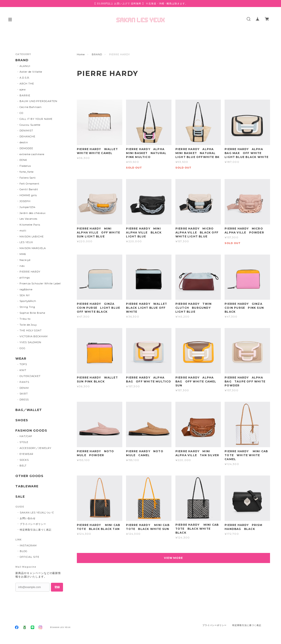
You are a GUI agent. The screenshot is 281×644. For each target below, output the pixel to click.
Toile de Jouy (28, 325)
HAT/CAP (26, 436)
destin (24, 142)
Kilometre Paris (30, 225)
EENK (23, 160)
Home (81, 54)
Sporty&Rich (28, 301)
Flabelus (25, 166)
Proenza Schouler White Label (40, 283)
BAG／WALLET (29, 410)
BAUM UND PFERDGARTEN (38, 101)
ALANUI (25, 66)
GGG (23, 348)
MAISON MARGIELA (33, 248)
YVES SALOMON (31, 342)
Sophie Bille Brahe (32, 313)
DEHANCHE (27, 136)
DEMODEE (26, 148)
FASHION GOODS (31, 431)
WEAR (21, 359)
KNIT (23, 370)
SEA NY (25, 295)
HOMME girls (28, 195)
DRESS (24, 400)
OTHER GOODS (29, 476)
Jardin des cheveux (33, 213)
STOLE (24, 442)
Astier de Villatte (31, 72)
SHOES (22, 420)
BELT (23, 466)
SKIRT (24, 394)
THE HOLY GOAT (31, 330)
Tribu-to (25, 319)
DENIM (24, 388)
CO (21, 113)
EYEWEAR (26, 454)
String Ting (27, 307)
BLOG (24, 551)
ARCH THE (27, 84)
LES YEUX (26, 242)
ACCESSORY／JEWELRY (35, 448)
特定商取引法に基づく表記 (36, 530)
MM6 (23, 254)
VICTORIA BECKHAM (34, 336)
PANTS (24, 382)
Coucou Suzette (30, 125)
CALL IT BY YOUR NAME (36, 119)
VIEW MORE (174, 558)
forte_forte (27, 172)
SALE (20, 497)
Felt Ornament (29, 184)
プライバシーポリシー (33, 524)
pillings (25, 278)
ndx (22, 266)
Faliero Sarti (28, 178)
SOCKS (24, 460)
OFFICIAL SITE (29, 557)
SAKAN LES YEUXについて (37, 513)
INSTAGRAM (28, 545)
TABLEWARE (27, 486)
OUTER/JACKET (30, 376)
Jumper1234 (28, 207)
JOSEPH (25, 201)
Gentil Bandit (29, 189)
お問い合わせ (28, 518)
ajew (23, 90)
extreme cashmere (32, 154)
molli (23, 231)
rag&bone (26, 289)
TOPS (23, 364)
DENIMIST (26, 131)
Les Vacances (29, 219)
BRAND (97, 54)
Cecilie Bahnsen (31, 107)
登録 (57, 587)
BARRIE (25, 95)
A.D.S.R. (25, 78)
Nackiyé (25, 260)
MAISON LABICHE (32, 237)
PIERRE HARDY (30, 272)
